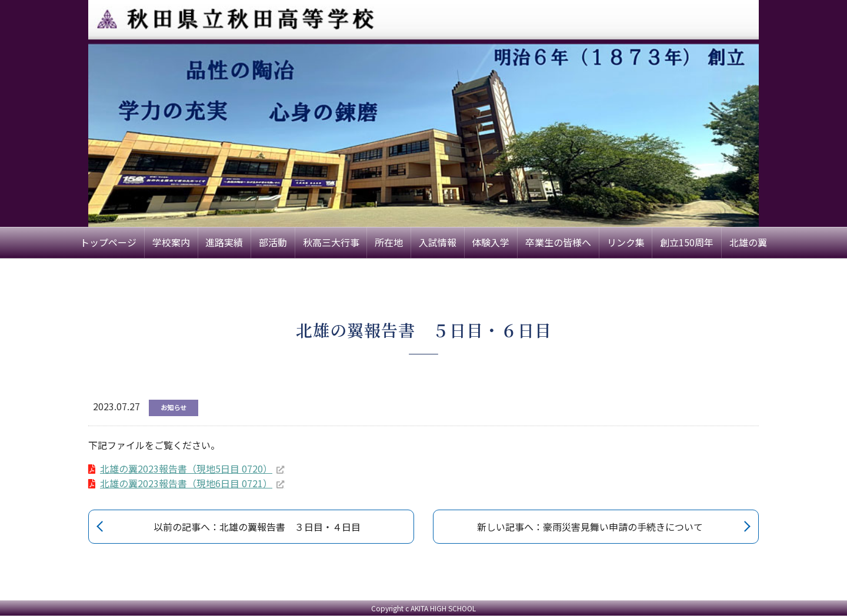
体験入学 (491, 242)
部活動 (273, 242)
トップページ (108, 242)
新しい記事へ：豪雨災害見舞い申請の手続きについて (590, 527)
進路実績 (224, 242)
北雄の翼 (748, 242)
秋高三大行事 (331, 242)
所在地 (389, 242)
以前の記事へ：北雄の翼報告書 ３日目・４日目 (257, 527)
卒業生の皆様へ (558, 242)
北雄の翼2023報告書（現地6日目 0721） (186, 483)
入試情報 (438, 242)
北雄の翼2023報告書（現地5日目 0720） (186, 468)
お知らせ (174, 407)
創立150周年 (687, 242)
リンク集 (626, 242)
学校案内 (171, 242)
